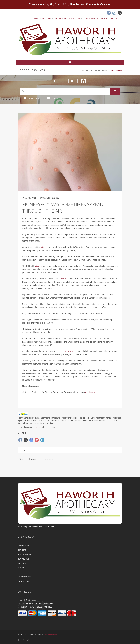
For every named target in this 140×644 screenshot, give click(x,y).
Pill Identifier (60, 19)
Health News (32, 98)
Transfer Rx (23, 546)
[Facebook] (109, 13)
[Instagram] (114, 13)
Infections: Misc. (46, 459)
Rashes (32, 459)
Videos (53, 98)
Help (49, 19)
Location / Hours (90, 19)
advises (38, 266)
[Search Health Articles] (65, 91)
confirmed (64, 279)
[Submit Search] (115, 91)
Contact (21, 568)
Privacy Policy (24, 581)
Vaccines (22, 563)
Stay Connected (25, 554)
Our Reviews (23, 559)
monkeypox (69, 351)
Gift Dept (22, 550)
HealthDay (37, 427)
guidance (44, 247)
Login (119, 19)
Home (85, 70)
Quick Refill (75, 19)
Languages (39, 19)
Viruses (22, 459)
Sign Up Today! (107, 19)
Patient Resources (99, 70)
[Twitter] (120, 13)
